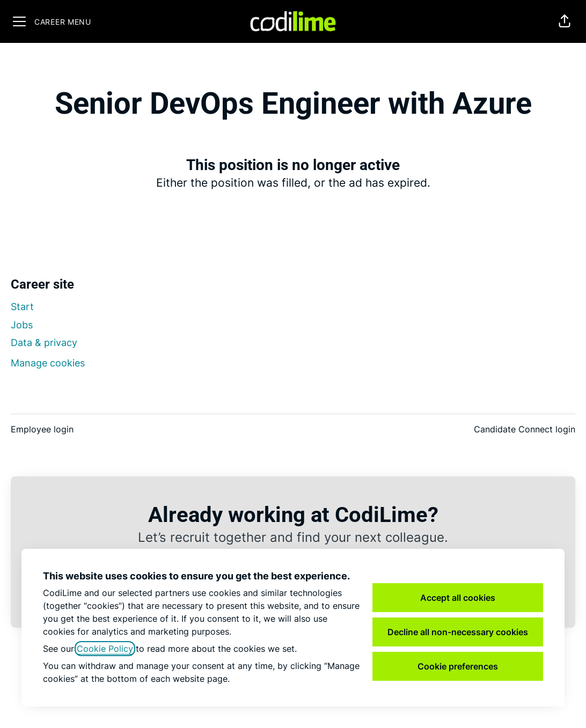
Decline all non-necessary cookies (458, 632)
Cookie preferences (458, 666)
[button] (565, 21)
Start (22, 307)
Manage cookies (48, 363)
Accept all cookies (458, 598)
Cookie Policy (105, 649)
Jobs (22, 325)
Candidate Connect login (525, 429)
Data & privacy (44, 343)
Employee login (42, 429)
